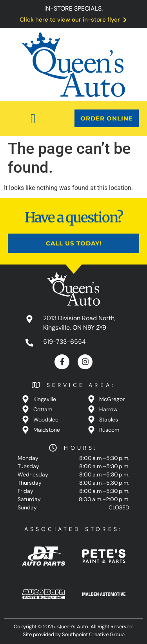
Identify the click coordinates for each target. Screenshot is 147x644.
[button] (33, 119)
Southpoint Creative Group (93, 634)
